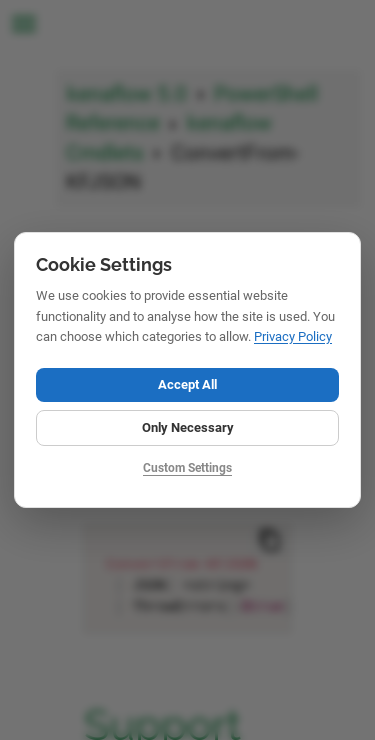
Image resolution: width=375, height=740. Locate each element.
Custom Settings (187, 468)
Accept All (187, 384)
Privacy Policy (293, 336)
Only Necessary (188, 427)
